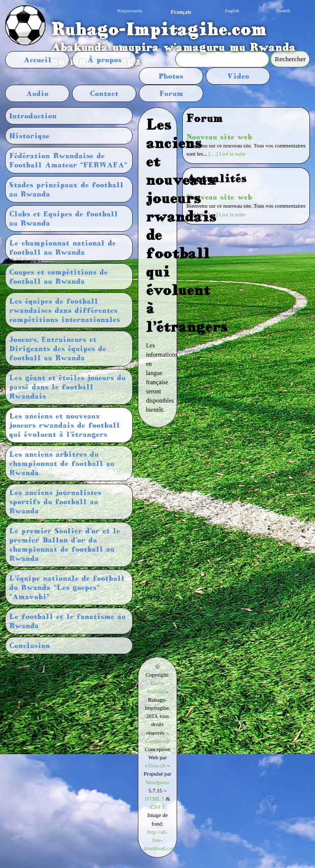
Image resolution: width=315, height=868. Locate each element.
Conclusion (30, 646)
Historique (29, 136)
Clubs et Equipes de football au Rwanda (64, 218)
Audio (37, 93)
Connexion (157, 741)
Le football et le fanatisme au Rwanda (67, 621)
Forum (171, 93)
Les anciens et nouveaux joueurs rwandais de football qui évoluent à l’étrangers (65, 425)
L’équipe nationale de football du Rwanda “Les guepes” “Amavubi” (67, 587)
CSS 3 (157, 807)
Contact (104, 93)
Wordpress (158, 782)
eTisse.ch (155, 765)
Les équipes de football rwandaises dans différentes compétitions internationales (65, 310)
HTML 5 (155, 799)
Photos (171, 76)
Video (238, 76)
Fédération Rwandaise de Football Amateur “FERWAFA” (68, 160)
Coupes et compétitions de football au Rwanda (58, 277)
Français (181, 12)
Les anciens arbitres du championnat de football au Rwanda (62, 463)
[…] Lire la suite (227, 154)
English (232, 11)
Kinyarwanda (130, 11)
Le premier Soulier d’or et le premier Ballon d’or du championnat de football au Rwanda (65, 544)
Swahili (283, 11)
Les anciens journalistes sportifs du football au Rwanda (55, 502)
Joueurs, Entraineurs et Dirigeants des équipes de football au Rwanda (58, 349)
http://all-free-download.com (160, 840)
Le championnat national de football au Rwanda (63, 247)
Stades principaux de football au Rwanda (66, 189)
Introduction (33, 116)
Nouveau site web (219, 137)
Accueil (38, 60)
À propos (104, 60)
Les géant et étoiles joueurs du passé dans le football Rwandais (67, 387)
